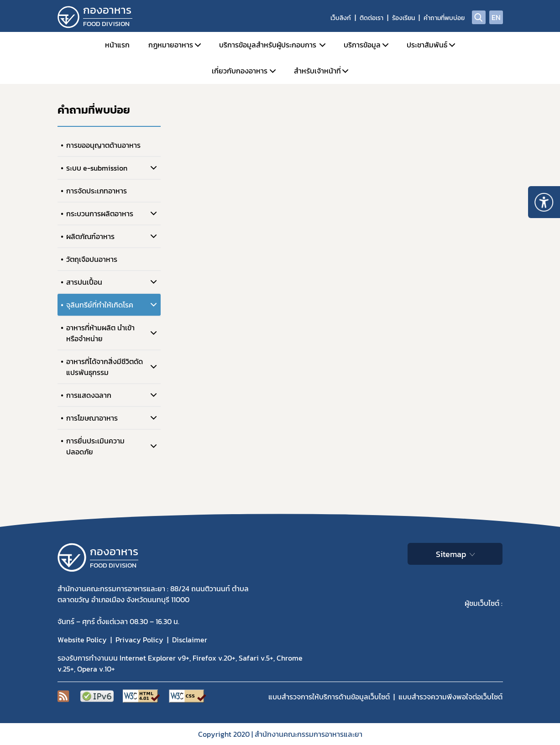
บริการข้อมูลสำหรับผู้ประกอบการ (268, 45)
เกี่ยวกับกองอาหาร (240, 71)
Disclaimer (190, 640)
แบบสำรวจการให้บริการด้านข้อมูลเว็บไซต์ (329, 697)
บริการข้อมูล (362, 45)
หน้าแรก (117, 45)
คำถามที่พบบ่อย (444, 18)
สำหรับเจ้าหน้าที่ (317, 71)
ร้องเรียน (403, 18)
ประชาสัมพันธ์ (427, 45)
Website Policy (82, 640)
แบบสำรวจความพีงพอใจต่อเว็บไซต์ (450, 697)
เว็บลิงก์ (341, 18)
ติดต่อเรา (372, 18)
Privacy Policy (139, 640)
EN (496, 17)
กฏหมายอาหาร (171, 45)
